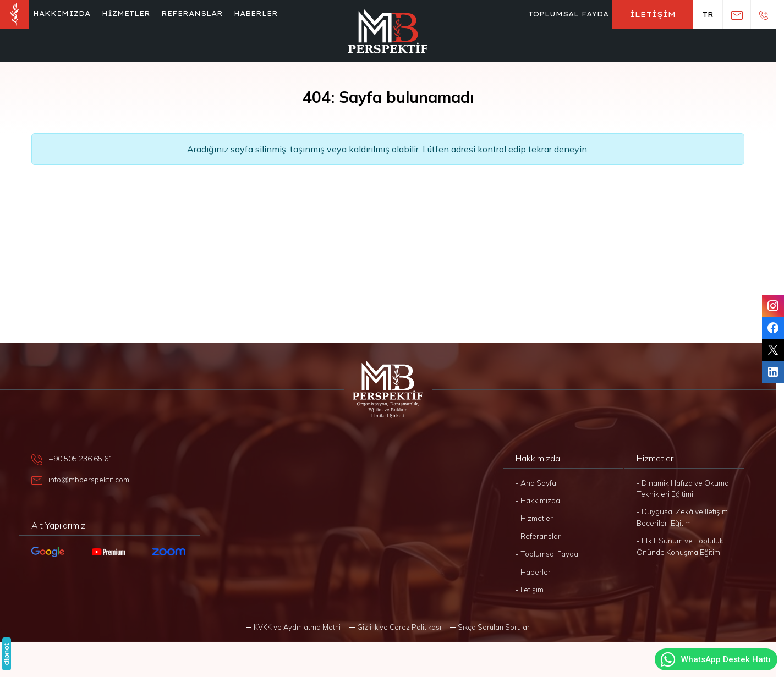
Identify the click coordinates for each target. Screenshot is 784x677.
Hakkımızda (62, 13)
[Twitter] (773, 350)
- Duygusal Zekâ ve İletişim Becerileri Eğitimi (682, 517)
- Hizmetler (534, 518)
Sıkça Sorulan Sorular (494, 627)
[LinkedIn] (773, 372)
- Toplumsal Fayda (547, 554)
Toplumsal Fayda (568, 14)
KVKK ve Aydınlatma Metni (297, 627)
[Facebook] (773, 328)
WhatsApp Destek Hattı (715, 659)
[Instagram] (773, 306)
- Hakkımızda (538, 500)
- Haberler (533, 572)
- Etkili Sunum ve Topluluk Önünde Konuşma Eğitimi (680, 546)
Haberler (256, 13)
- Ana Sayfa (536, 483)
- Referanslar (538, 536)
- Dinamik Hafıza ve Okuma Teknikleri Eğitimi (683, 488)
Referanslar (192, 13)
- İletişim (530, 589)
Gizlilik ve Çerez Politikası (399, 627)
